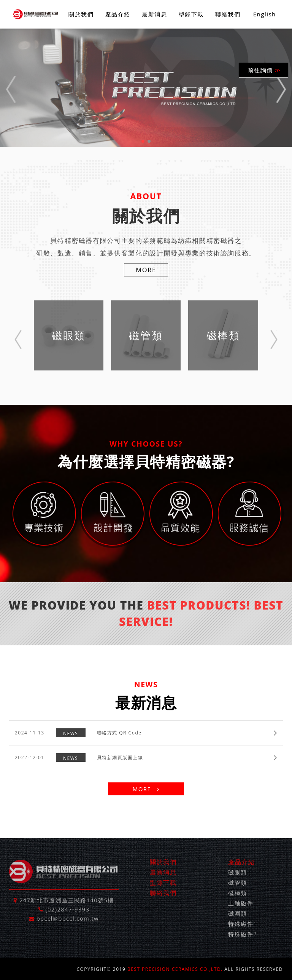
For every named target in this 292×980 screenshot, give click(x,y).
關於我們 (81, 14)
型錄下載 (191, 14)
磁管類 (238, 883)
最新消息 (154, 14)
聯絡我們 (228, 14)
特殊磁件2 (243, 934)
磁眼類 (238, 872)
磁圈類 (238, 913)
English (265, 14)
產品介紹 (118, 14)
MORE (146, 270)
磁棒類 (238, 893)
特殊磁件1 (243, 924)
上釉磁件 (241, 903)
